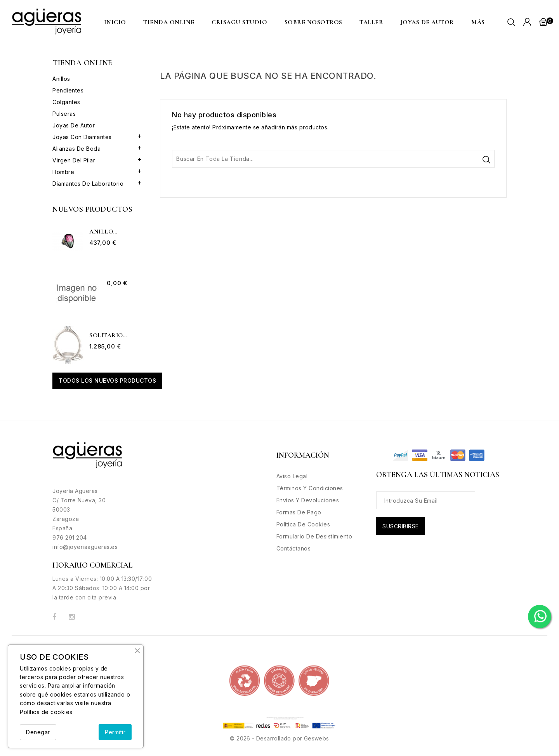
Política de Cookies (303, 524)
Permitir (115, 732)
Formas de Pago (299, 512)
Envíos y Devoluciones (308, 500)
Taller (371, 22)
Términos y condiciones (310, 488)
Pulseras (64, 114)
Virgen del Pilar (74, 160)
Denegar (38, 732)
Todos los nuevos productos (107, 381)
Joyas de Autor (427, 22)
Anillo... (103, 232)
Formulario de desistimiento (314, 536)
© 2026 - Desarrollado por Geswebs (279, 738)
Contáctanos (294, 548)
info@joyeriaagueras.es (85, 547)
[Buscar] (333, 159)
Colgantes (66, 102)
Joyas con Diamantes (82, 137)
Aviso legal (292, 476)
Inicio (115, 22)
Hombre (63, 172)
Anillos (61, 79)
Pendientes (68, 90)
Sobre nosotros (313, 22)
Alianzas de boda (76, 149)
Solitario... (108, 336)
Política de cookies (46, 712)
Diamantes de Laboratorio (88, 184)
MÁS (478, 22)
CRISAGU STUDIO (239, 22)
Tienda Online (169, 22)
